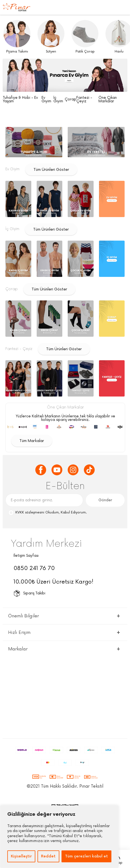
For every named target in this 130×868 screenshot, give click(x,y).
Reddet (48, 856)
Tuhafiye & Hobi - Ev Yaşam (20, 100)
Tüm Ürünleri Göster (51, 170)
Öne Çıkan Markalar (108, 100)
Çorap (71, 99)
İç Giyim (58, 100)
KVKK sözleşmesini (30, 512)
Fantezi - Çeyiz (84, 100)
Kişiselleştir (21, 856)
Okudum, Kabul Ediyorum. (47, 513)
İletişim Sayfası (26, 556)
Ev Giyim (46, 100)
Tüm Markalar (32, 441)
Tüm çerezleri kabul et (86, 856)
